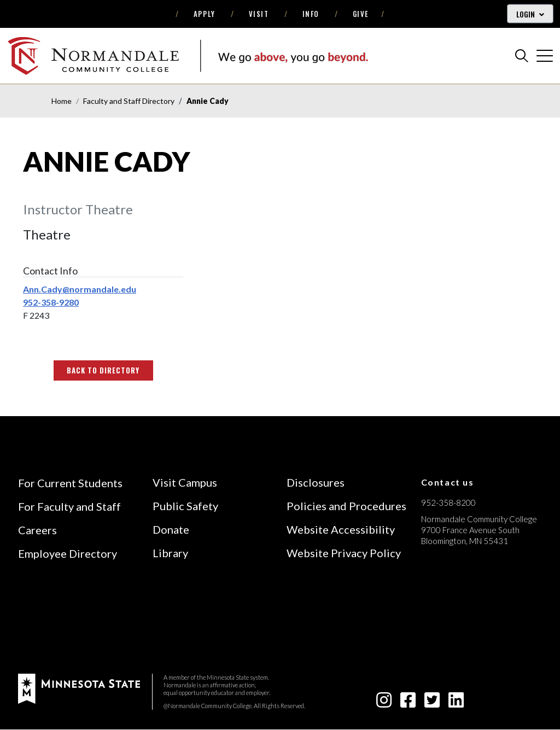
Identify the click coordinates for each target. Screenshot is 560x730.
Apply (205, 14)
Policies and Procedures (346, 506)
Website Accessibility (341, 529)
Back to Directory (103, 370)
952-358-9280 (51, 302)
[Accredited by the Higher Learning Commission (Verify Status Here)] (462, 618)
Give (361, 14)
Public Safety (185, 506)
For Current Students (70, 483)
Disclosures (316, 482)
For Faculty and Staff (69, 506)
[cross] (545, 56)
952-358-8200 (448, 503)
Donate (171, 529)
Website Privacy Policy (344, 553)
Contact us (448, 482)
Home (62, 101)
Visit (259, 14)
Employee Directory (68, 553)
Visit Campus (185, 482)
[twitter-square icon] (432, 703)
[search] (522, 56)
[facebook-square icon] (408, 703)
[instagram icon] (384, 703)
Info (311, 14)
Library (170, 553)
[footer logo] (79, 688)
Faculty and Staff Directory (129, 101)
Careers (37, 530)
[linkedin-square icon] (456, 703)
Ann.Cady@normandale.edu (80, 289)
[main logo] (188, 56)
